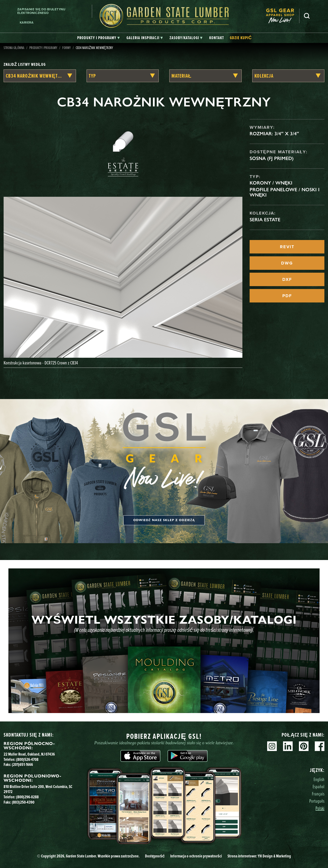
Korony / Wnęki (271, 183)
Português (317, 801)
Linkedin (288, 746)
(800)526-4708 (27, 759)
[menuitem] (283, 16)
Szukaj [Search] (307, 16)
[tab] (98, 38)
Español (319, 786)
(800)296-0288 (27, 797)
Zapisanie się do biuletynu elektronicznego (41, 11)
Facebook (320, 746)
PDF (287, 296)
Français (318, 794)
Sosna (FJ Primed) (272, 158)
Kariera (27, 22)
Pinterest (304, 746)
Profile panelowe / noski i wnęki (285, 192)
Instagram (272, 746)
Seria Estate (265, 220)
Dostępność (155, 856)
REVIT (287, 247)
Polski (320, 808)
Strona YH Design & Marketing (259, 856)
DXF (287, 279)
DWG (287, 263)
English (319, 779)
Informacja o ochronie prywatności (196, 856)
